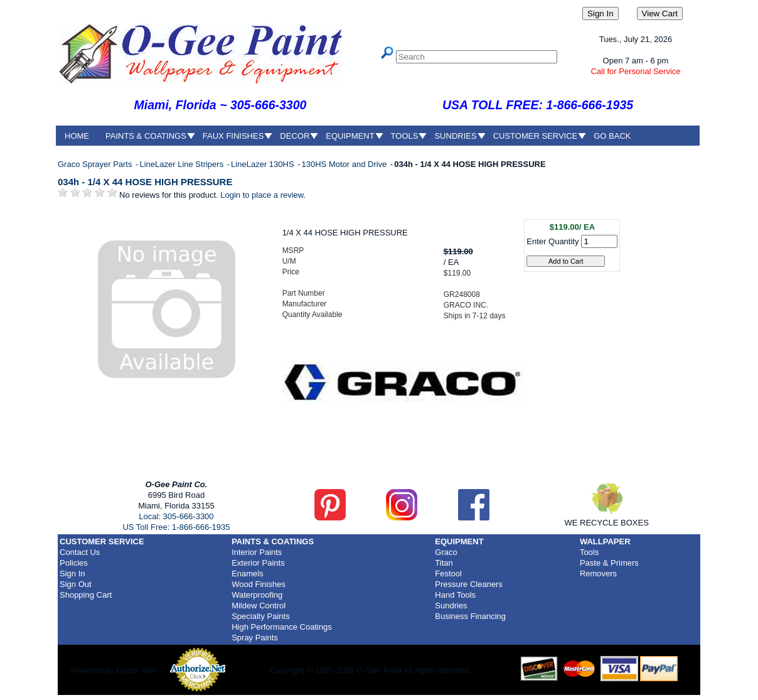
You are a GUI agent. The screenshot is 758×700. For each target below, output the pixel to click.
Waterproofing (257, 595)
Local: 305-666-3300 (176, 516)
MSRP (293, 250)
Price (291, 272)
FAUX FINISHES (233, 136)
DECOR (295, 136)
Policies (74, 563)
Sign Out (76, 584)
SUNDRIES (455, 136)
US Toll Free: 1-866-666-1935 (176, 527)
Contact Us (80, 552)
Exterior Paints (258, 563)
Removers (598, 573)
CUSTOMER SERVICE (536, 136)
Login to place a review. (263, 195)
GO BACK (612, 136)
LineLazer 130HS (264, 164)
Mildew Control (259, 606)
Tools (589, 552)
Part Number (304, 293)
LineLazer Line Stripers (182, 164)
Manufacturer (305, 304)
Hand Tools (455, 595)
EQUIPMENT (350, 136)
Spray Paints (255, 638)
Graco (446, 552)
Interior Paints (257, 552)
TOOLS (405, 136)
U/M (289, 261)
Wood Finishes (259, 584)
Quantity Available (312, 315)
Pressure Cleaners (469, 584)
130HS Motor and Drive (345, 164)
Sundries (451, 606)
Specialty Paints (261, 616)
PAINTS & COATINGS (146, 136)
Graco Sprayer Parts (96, 164)
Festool (448, 573)
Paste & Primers (609, 563)
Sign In (72, 573)
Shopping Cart (86, 595)
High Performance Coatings (282, 627)
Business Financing (470, 616)
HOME (77, 136)
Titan (444, 563)
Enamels (248, 573)
